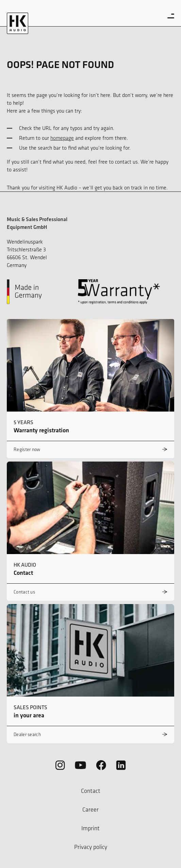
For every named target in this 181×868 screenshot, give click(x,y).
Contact (91, 791)
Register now (27, 449)
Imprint (90, 828)
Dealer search (27, 735)
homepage (62, 138)
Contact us (24, 592)
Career (90, 809)
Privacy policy (91, 847)
